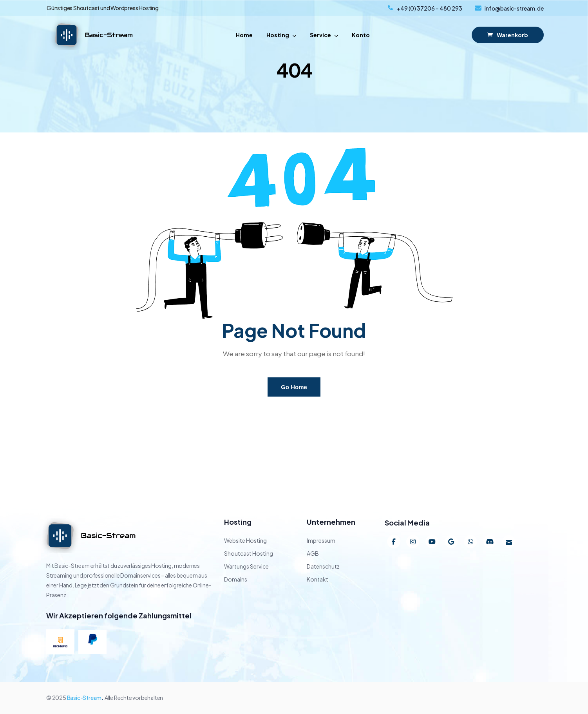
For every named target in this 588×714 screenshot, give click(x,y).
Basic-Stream (84, 698)
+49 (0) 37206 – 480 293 (430, 8)
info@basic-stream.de (514, 8)
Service (324, 35)
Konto (361, 35)
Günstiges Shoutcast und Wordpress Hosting (103, 8)
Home (244, 35)
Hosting (281, 35)
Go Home (294, 387)
